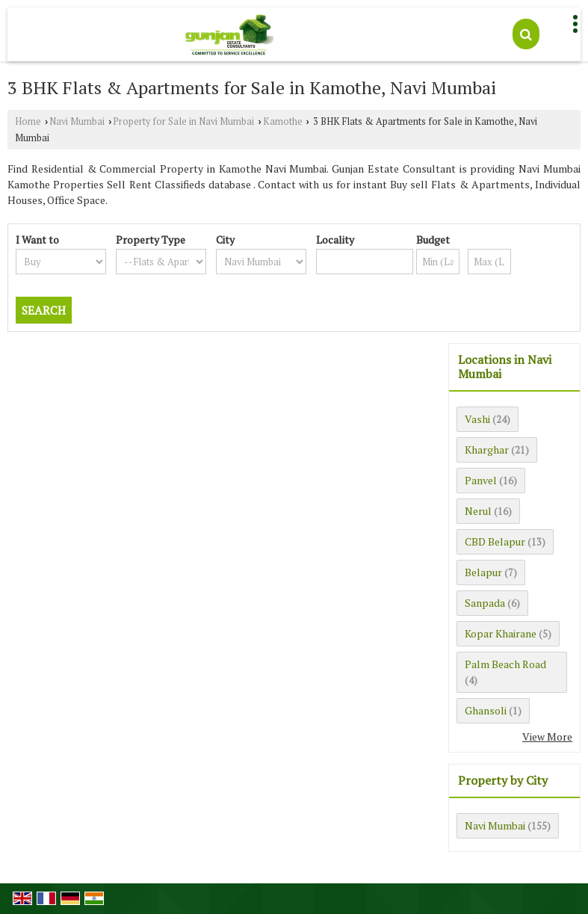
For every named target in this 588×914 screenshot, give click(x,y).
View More (547, 737)
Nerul (478, 511)
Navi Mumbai (77, 121)
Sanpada (485, 603)
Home (28, 121)
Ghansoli (486, 710)
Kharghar (487, 450)
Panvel (481, 480)
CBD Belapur (495, 541)
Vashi (477, 419)
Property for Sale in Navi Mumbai (183, 121)
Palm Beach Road (505, 664)
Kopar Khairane (501, 633)
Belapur (483, 572)
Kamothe (283, 121)
